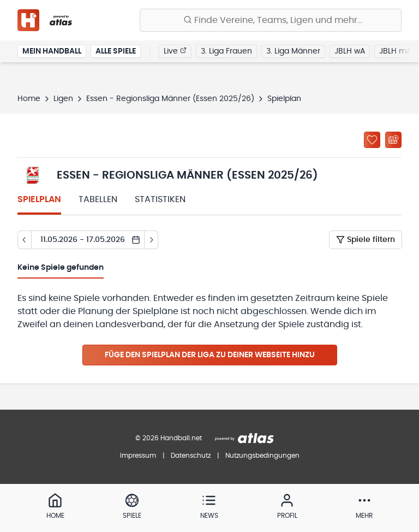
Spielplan (39, 199)
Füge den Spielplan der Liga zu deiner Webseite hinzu (210, 355)
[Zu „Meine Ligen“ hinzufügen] (372, 140)
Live (175, 51)
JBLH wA (350, 51)
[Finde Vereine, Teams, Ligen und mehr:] (271, 20)
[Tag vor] (151, 240)
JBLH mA (395, 51)
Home (29, 99)
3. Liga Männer (293, 51)
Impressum (138, 456)
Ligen (63, 99)
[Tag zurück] (24, 240)
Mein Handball (52, 51)
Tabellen (98, 199)
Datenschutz (191, 456)
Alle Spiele (116, 51)
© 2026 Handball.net (169, 438)
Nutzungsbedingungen (262, 456)
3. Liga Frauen (226, 51)
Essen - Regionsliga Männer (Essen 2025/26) (170, 99)
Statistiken (160, 199)
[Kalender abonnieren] (393, 140)
